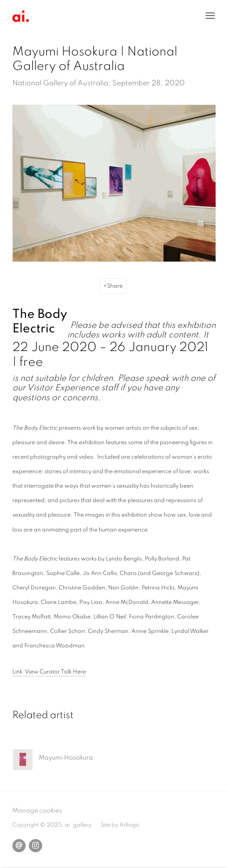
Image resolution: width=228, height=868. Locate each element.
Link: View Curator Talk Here (49, 672)
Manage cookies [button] (37, 811)
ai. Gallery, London (21, 16)
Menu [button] (209, 16)
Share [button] (115, 286)
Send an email (19, 846)
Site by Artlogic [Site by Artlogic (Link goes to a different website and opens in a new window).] (120, 825)
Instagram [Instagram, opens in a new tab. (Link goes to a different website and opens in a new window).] (36, 846)
